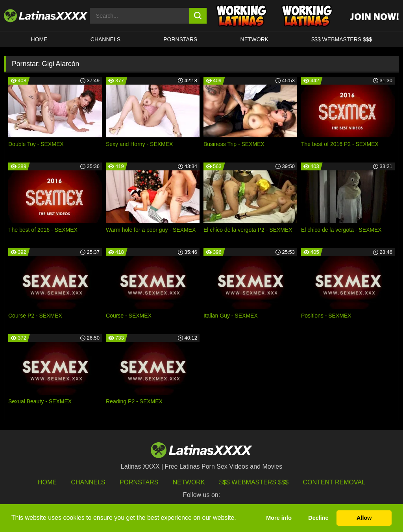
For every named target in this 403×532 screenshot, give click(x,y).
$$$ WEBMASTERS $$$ (342, 39)
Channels (88, 482)
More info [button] (279, 518)
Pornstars (180, 39)
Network (255, 39)
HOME (39, 39)
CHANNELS (105, 39)
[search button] (198, 16)
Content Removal (334, 482)
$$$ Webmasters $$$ (254, 482)
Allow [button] (364, 518)
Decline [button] (318, 518)
